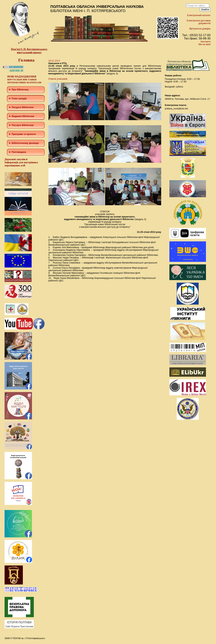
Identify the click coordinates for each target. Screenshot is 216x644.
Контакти (206, 42)
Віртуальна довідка (200, 29)
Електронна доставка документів (199, 22)
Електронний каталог (199, 15)
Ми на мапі (204, 44)
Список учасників (58, 79)
